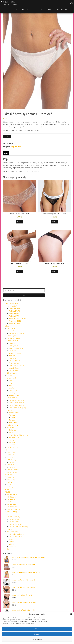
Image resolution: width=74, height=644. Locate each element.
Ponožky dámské (14, 519)
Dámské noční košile (13, 338)
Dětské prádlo (11, 455)
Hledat (24, 295)
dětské (11, 539)
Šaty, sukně (13, 351)
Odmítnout (37, 634)
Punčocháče (13, 390)
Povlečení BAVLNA (15, 309)
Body (11, 380)
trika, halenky (13, 462)
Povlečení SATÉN (14, 316)
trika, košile (12, 467)
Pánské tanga (11, 502)
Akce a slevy (11, 480)
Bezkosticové (13, 430)
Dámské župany (12, 373)
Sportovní (12, 415)
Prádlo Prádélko (8, 2)
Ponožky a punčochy (13, 517)
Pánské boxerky (12, 494)
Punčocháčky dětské (15, 524)
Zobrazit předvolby (37, 639)
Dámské (8, 326)
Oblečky (11, 388)
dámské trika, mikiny (15, 537)
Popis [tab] (6, 153)
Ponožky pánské (14, 522)
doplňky (11, 542)
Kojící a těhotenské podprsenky (19, 435)
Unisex (7, 514)
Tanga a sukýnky (14, 395)
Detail (7, 137)
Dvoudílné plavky (14, 363)
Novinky (9, 482)
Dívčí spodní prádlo (11, 472)
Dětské (7, 450)
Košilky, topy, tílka (12, 425)
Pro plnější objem (14, 438)
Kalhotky (10, 410)
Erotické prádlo (12, 378)
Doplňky (10, 376)
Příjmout (37, 629)
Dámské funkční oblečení (17, 400)
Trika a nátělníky (12, 512)
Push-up (12, 440)
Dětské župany (12, 457)
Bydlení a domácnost (12, 304)
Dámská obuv (11, 331)
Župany (9, 549)
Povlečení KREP (14, 314)
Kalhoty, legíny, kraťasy (16, 348)
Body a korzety (12, 328)
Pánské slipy (11, 499)
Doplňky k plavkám (15, 361)
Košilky (11, 385)
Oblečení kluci (11, 465)
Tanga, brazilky (61, 10)
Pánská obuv (9, 490)
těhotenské (13, 547)
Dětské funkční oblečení (16, 403)
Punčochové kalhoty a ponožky (19, 527)
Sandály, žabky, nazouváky (17, 333)
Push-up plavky (14, 371)
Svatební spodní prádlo (14, 447)
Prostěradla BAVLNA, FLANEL (18, 319)
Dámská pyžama (12, 336)
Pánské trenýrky (12, 504)
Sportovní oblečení (24, 10)
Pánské (49, 10)
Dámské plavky (12, 358)
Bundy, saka (13, 343)
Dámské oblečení (12, 341)
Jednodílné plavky (15, 368)
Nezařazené (9, 475)
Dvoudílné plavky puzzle (16, 366)
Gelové (11, 432)
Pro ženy (12, 487)
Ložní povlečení (12, 306)
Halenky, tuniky (14, 346)
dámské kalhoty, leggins (16, 534)
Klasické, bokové (14, 413)
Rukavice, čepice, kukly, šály (18, 408)
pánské (11, 544)
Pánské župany (12, 507)
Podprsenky (39, 10)
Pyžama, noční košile (13, 470)
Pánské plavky (12, 497)
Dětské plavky (11, 452)
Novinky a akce (10, 477)
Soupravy (12, 393)
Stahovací (12, 420)
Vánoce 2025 (11, 485)
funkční (13, 418)
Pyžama (10, 529)
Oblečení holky (12, 460)
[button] (71, 614)
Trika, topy (12, 356)
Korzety (11, 383)
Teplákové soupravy (15, 353)
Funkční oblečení (12, 398)
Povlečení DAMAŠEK (15, 311)
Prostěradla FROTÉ (15, 321)
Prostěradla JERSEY (15, 323)
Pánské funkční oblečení (17, 405)
